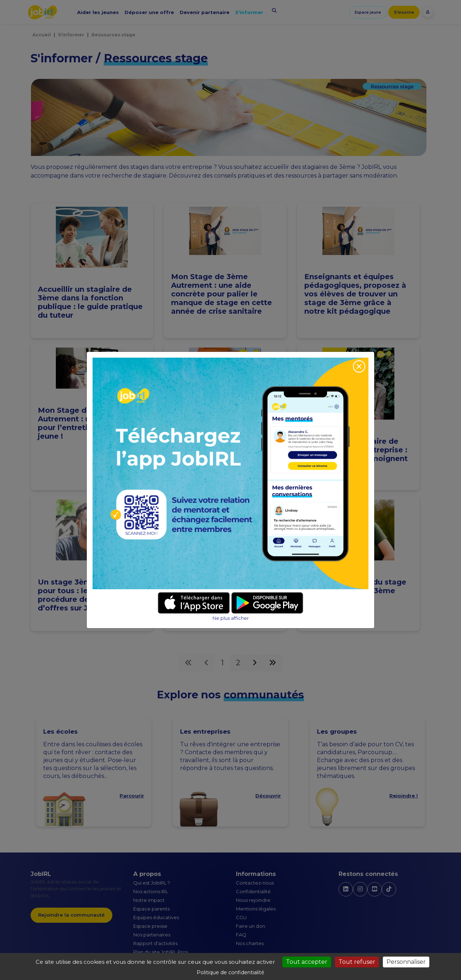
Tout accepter (307, 962)
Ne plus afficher (231, 618)
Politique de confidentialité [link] (230, 972)
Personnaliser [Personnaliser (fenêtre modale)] (406, 962)
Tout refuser (357, 962)
